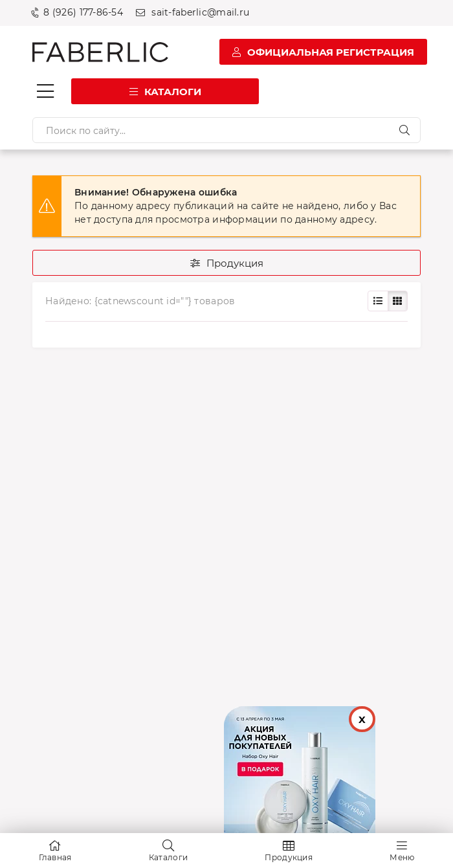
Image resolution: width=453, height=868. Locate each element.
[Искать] (404, 130)
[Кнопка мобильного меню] (45, 91)
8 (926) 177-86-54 (83, 12)
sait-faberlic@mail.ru (200, 12)
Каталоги (173, 92)
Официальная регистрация (331, 52)
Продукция (235, 263)
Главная (55, 857)
